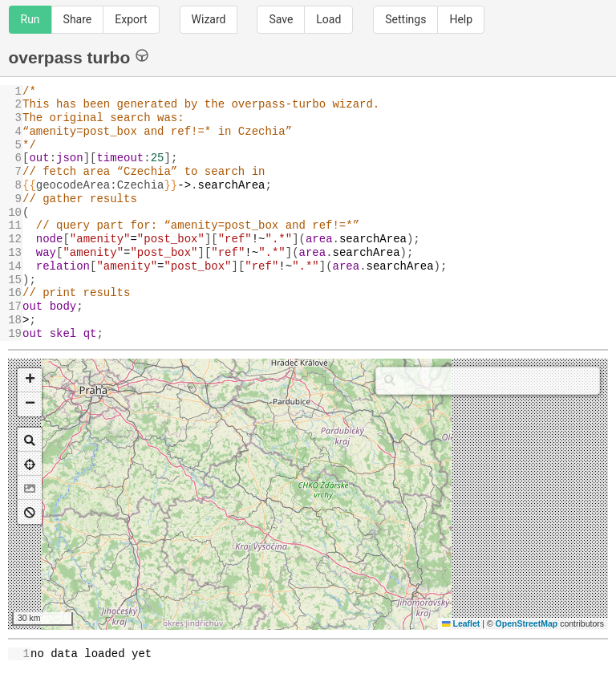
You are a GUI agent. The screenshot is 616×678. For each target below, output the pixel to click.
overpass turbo (79, 57)
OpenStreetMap (527, 623)
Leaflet (461, 623)
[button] (30, 380)
